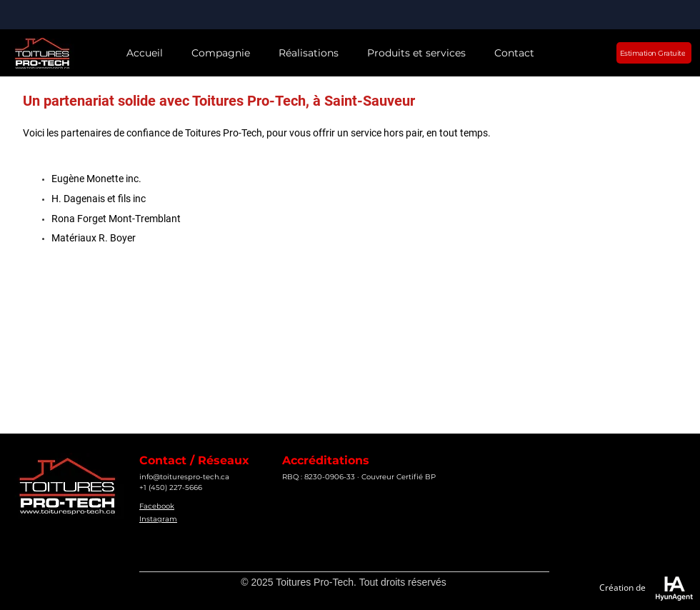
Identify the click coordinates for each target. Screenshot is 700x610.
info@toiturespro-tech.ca (184, 477)
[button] (221, 54)
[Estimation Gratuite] (654, 53)
